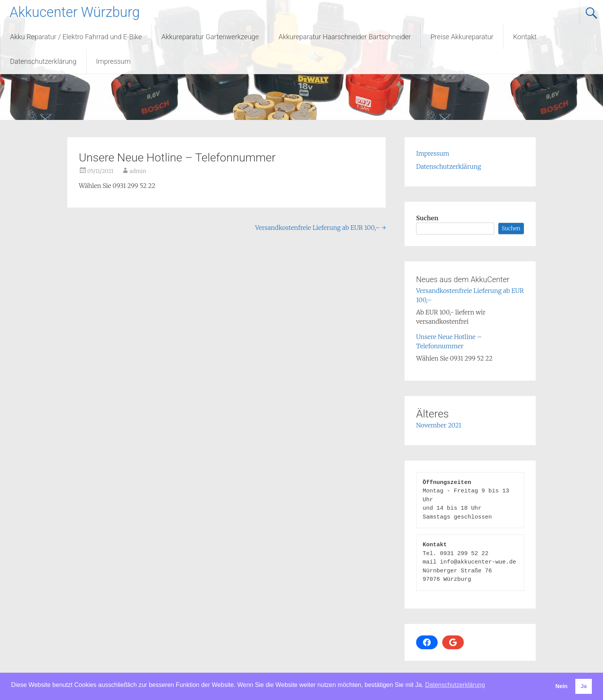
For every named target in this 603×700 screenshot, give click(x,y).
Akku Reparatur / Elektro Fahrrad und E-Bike (76, 37)
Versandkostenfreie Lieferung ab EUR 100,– (320, 228)
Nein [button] (561, 686)
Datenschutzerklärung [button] (455, 685)
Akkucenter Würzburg (75, 12)
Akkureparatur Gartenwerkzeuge (210, 37)
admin (138, 171)
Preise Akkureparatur (462, 37)
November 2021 (439, 425)
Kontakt (525, 37)
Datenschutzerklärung (43, 61)
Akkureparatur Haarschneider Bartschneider (345, 37)
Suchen (427, 218)
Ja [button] (584, 686)
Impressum (113, 61)
